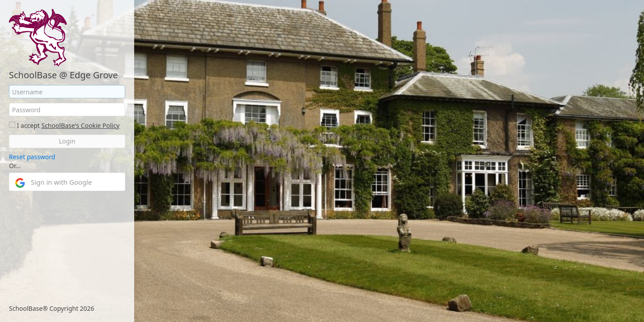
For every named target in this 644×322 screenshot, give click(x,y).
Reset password (32, 157)
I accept (28, 125)
